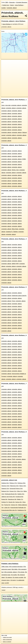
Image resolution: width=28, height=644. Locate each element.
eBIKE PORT (15, 264)
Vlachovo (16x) (5, 486)
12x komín (13, 580)
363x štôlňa (14, 569)
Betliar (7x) (20, 499)
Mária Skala (15, 229)
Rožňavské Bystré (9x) (11, 494)
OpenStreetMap (12, 94)
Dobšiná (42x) (5, 483)
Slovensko (12, 2)
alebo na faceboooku (7, 640)
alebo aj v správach (7, 642)
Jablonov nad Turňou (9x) (8, 497)
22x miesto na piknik (18, 577)
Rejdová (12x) (5, 491)
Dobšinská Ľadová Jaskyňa (19, 296)
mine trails (8, 105)
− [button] (4, 65)
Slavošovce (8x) (12, 499)
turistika (4, 8)
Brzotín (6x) (12, 502)
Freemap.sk (20, 94)
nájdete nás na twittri (7, 637)
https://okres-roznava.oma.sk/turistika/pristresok (11, 96)
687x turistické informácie (16, 567)
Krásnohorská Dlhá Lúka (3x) (9, 510)
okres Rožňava (19, 5)
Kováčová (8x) (19, 497)
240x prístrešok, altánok (10, 572)
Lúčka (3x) (7, 508)
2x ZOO (7, 583)
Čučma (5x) (7, 505)
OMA (7, 2)
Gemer (12, 5)
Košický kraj (6, 5)
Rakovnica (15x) (14, 486)
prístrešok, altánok (12, 8)
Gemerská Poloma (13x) (16, 489)
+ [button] (4, 62)
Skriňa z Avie (15, 170)
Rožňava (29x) (22, 483)
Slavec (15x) (23, 486)
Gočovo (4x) (14, 505)
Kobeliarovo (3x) (22, 510)
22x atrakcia (9, 577)
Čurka (13, 301)
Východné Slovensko (22, 2)
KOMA (24, 159)
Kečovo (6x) (19, 502)
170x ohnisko (21, 572)
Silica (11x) (20, 491)
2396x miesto (5, 567)
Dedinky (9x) (21, 494)
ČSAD (14, 459)
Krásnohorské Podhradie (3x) (18, 508)
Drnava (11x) (13, 491)
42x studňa (14, 575)
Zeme (3, 105)
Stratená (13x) (5, 489)
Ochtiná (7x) (5, 502)
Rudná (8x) (4, 499)
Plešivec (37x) (13, 483)
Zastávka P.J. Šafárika (12, 232)
